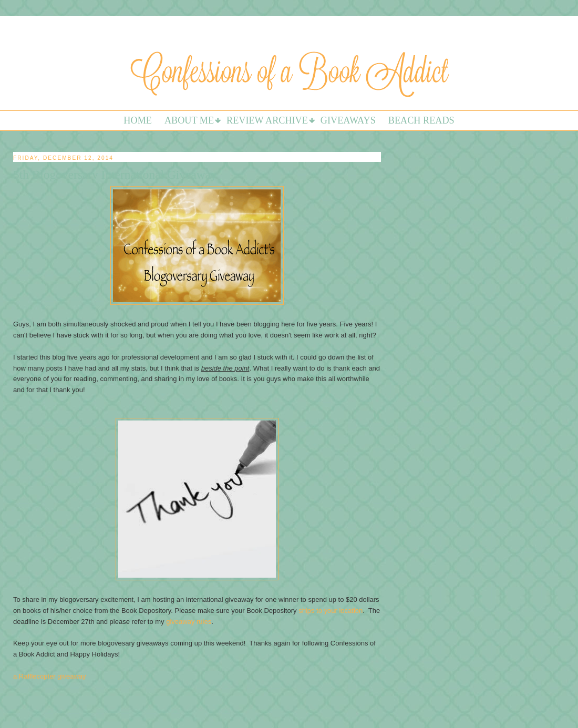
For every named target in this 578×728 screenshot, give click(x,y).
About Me (189, 120)
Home (138, 120)
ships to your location (331, 611)
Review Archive (267, 120)
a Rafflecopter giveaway (50, 676)
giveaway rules (189, 622)
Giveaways (348, 120)
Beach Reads (421, 120)
